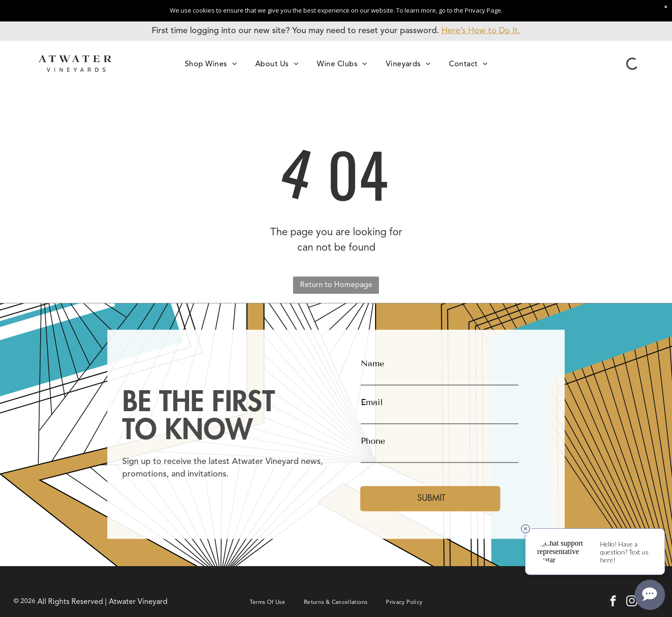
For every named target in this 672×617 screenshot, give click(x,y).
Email (372, 402)
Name (372, 364)
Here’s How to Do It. (481, 31)
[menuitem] (211, 64)
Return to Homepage (336, 285)
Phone (373, 441)
